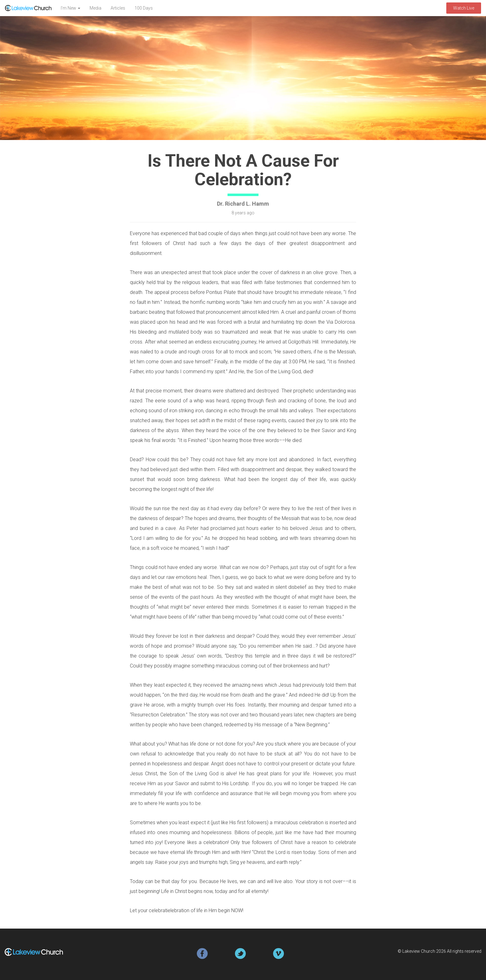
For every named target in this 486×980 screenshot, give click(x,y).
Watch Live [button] (464, 8)
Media (95, 8)
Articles (118, 8)
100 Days (144, 8)
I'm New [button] (71, 8)
